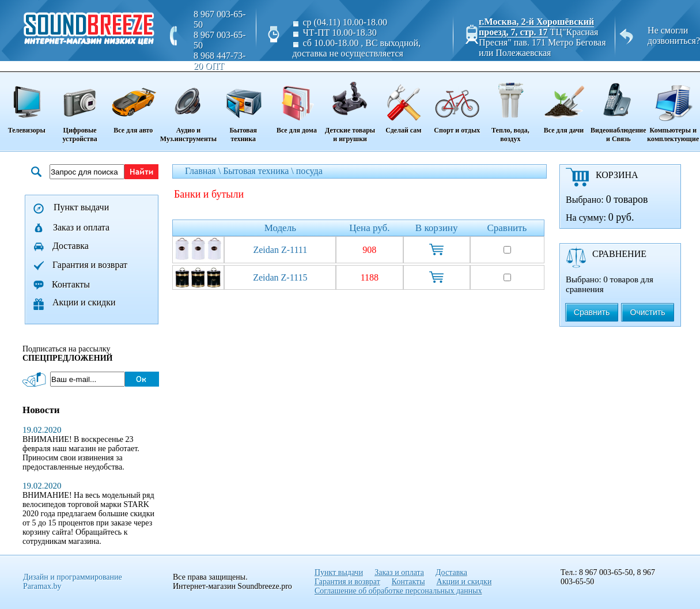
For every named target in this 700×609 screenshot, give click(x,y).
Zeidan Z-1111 (280, 250)
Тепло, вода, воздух (510, 108)
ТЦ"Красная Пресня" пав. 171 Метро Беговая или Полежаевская (542, 42)
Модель (280, 228)
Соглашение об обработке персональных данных (398, 591)
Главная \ (204, 171)
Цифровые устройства (80, 108)
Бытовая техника (243, 108)
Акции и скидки (84, 302)
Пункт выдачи (81, 207)
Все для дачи (564, 104)
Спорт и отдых (457, 104)
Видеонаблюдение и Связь (618, 108)
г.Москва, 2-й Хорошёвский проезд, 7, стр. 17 (536, 27)
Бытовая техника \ (260, 171)
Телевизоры (27, 104)
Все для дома (296, 104)
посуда (309, 171)
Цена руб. (369, 228)
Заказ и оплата (81, 227)
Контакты (71, 284)
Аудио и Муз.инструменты (188, 108)
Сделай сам (404, 104)
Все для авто (133, 104)
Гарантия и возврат (90, 265)
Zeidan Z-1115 (280, 277)
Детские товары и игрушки (350, 108)
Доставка (71, 246)
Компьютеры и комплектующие (673, 108)
